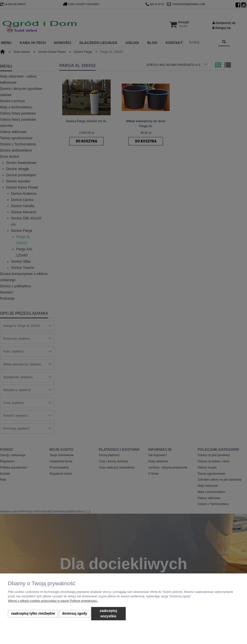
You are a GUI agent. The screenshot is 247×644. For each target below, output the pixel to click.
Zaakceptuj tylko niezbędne (33, 614)
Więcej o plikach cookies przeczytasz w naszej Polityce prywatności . (53, 601)
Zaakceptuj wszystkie (108, 614)
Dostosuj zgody (74, 614)
